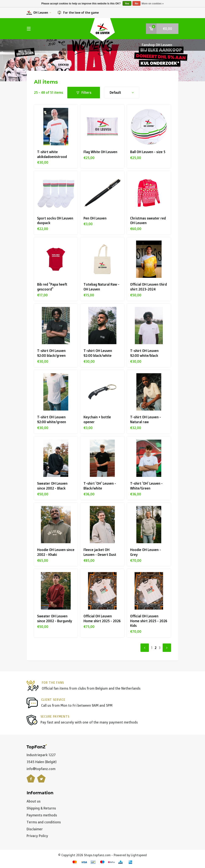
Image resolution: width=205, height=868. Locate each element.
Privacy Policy (37, 836)
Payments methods (42, 815)
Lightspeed (139, 855)
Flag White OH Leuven (100, 152)
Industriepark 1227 (41, 755)
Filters (84, 92)
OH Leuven (39, 13)
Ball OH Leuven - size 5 (148, 152)
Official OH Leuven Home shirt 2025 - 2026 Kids (149, 621)
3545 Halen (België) (42, 762)
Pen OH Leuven (95, 218)
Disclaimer (35, 829)
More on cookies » (153, 4)
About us (34, 801)
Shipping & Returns (41, 808)
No (136, 4)
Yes (127, 4)
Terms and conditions (44, 822)
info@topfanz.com (41, 769)
